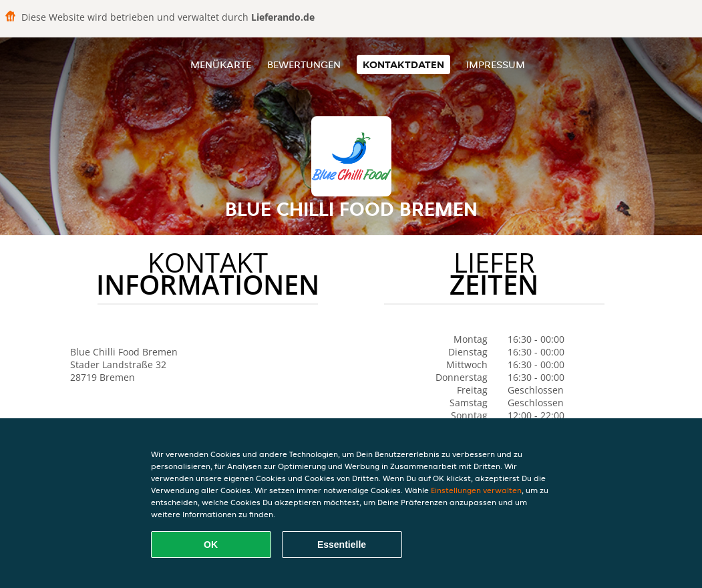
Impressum (496, 64)
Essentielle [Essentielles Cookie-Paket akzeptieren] (342, 545)
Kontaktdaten (403, 64)
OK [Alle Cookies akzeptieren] (211, 545)
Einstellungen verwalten (476, 490)
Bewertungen (304, 64)
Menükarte (221, 64)
